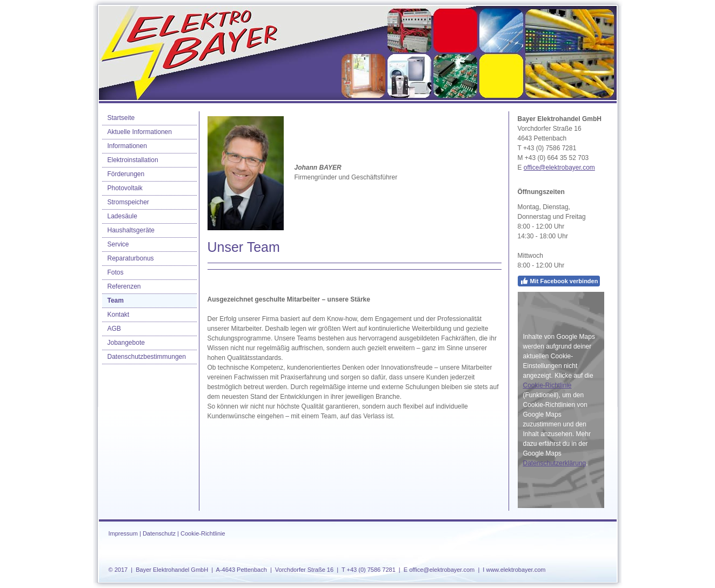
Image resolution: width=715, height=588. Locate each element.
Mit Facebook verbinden (559, 281)
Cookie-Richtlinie (547, 385)
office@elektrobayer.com (559, 168)
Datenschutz (159, 533)
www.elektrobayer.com (516, 570)
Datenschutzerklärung (555, 463)
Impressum (123, 533)
